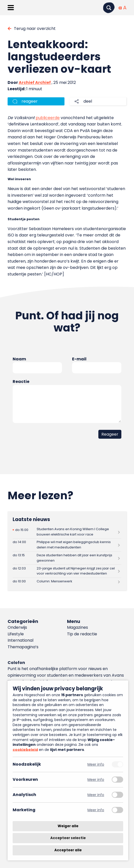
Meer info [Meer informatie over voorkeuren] (96, 780)
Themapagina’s (23, 647)
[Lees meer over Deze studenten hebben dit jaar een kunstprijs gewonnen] (67, 558)
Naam (19, 359)
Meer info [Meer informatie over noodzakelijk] (96, 764)
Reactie (21, 382)
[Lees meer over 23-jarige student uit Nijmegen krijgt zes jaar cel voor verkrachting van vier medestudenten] (67, 571)
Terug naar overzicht (35, 29)
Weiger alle (68, 826)
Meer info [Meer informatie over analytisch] (96, 795)
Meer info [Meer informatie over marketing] (96, 810)
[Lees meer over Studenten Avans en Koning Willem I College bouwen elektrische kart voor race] (67, 532)
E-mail (79, 359)
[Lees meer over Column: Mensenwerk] (67, 582)
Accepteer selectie (68, 838)
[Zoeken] (109, 8)
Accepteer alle (68, 850)
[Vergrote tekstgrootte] (125, 8)
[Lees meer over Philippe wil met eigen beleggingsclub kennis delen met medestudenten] (67, 545)
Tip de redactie (82, 634)
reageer (30, 101)
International (20, 640)
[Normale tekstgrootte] (120, 8)
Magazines (77, 627)
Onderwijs (17, 627)
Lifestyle (16, 634)
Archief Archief (35, 82)
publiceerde (48, 118)
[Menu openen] (11, 8)
